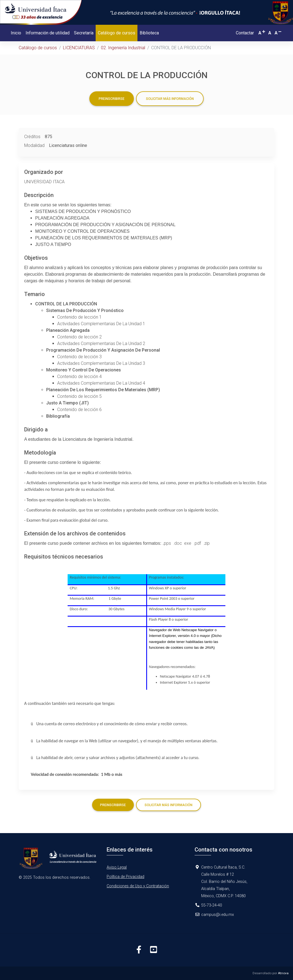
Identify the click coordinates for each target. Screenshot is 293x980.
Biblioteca (149, 33)
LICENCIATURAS (79, 48)
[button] (262, 33)
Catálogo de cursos (118, 32)
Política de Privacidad (125, 877)
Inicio (16, 33)
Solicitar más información (170, 99)
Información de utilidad (48, 33)
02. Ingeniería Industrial (123, 48)
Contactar (245, 33)
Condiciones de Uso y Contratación (138, 886)
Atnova (283, 973)
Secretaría (84, 33)
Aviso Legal (117, 867)
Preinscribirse (112, 99)
